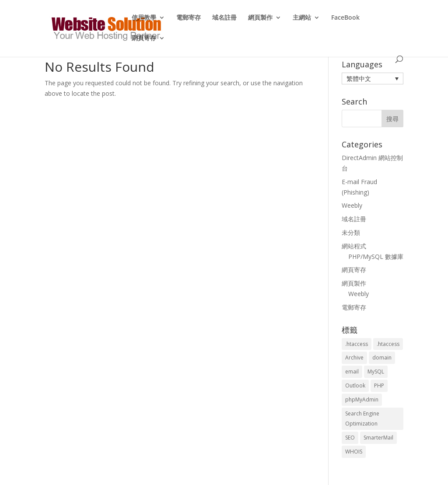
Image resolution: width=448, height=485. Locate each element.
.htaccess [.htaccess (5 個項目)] (388, 344)
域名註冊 (224, 18)
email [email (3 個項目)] (352, 372)
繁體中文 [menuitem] (359, 79)
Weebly (352, 205)
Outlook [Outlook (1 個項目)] (355, 386)
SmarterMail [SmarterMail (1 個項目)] (378, 438)
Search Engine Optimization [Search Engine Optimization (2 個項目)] (362, 419)
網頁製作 (260, 18)
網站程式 (354, 246)
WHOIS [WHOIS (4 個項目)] (354, 452)
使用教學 (144, 18)
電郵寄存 (189, 18)
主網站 (302, 18)
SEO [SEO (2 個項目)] (350, 438)
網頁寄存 (144, 38)
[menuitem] (373, 79)
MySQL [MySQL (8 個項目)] (376, 372)
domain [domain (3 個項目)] (382, 358)
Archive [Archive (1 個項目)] (354, 358)
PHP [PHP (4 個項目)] (379, 386)
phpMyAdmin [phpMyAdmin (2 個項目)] (362, 400)
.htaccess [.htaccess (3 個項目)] (357, 344)
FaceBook (345, 18)
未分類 (351, 232)
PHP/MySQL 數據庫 (376, 256)
